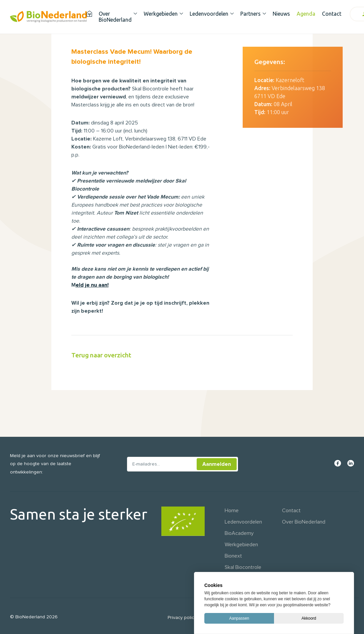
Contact (332, 14)
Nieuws (281, 14)
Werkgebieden (161, 14)
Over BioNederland (115, 17)
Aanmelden (217, 464)
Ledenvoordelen (209, 14)
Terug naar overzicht (101, 355)
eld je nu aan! (92, 285)
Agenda (306, 14)
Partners (250, 14)
